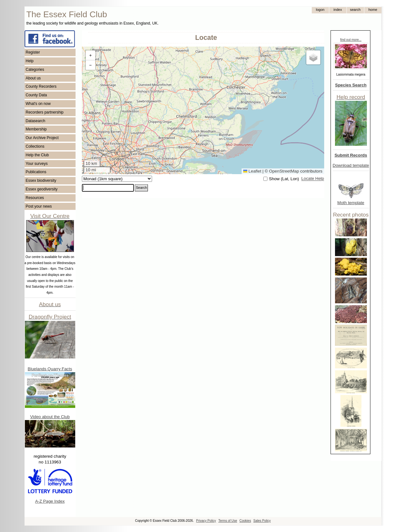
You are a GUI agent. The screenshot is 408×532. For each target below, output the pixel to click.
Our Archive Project (42, 138)
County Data (36, 95)
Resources (35, 198)
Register (33, 52)
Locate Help (313, 179)
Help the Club (37, 155)
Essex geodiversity (42, 189)
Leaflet (252, 171)
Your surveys (37, 164)
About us (33, 78)
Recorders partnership (45, 112)
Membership (36, 129)
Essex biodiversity (41, 181)
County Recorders (41, 86)
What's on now (38, 104)
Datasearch (36, 121)
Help (30, 61)
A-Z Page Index (50, 501)
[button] (91, 55)
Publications (36, 172)
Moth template (351, 203)
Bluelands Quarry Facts (50, 369)
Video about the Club (50, 417)
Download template (351, 165)
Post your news (39, 206)
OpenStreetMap (284, 171)
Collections (35, 146)
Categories (35, 70)
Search (141, 188)
